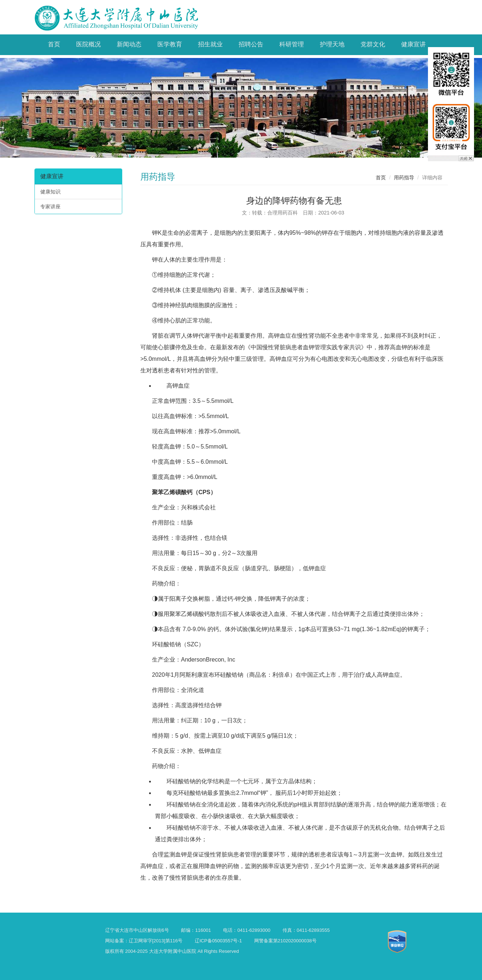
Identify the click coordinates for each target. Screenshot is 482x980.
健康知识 (50, 192)
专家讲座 (50, 207)
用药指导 (404, 178)
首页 (381, 178)
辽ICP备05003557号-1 (218, 941)
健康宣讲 (52, 176)
